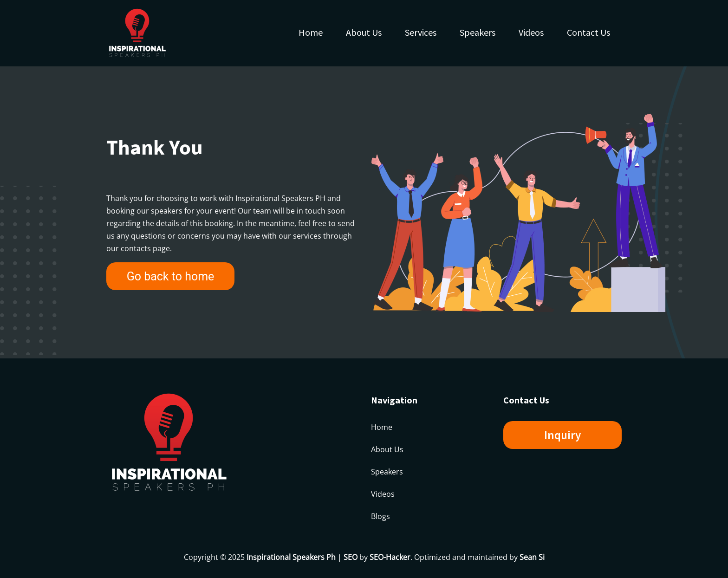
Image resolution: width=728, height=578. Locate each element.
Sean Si (532, 557)
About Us (364, 32)
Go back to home (171, 276)
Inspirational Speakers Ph (291, 557)
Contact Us (588, 32)
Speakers (478, 32)
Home (311, 32)
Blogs (380, 516)
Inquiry (562, 435)
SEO (351, 557)
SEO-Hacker (390, 557)
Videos (531, 32)
